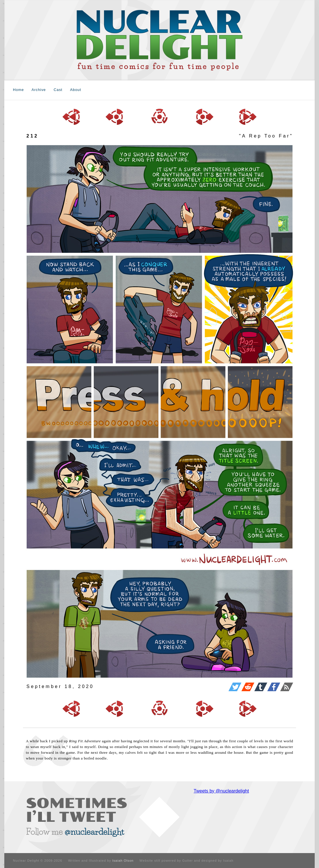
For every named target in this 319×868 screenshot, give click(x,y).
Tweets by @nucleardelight (221, 791)
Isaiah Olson (123, 861)
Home (18, 90)
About (76, 90)
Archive (39, 90)
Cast (58, 90)
